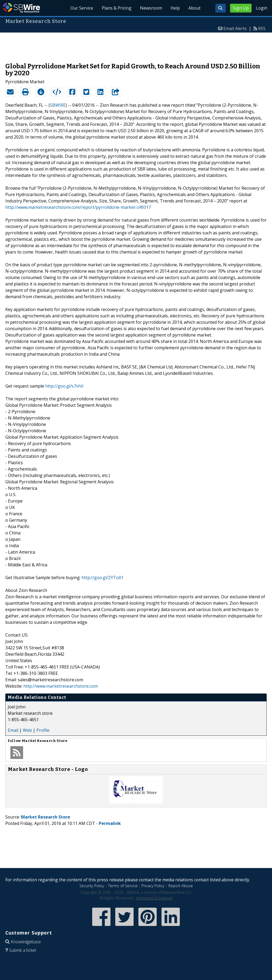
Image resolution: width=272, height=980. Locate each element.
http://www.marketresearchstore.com (61, 686)
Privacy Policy (153, 886)
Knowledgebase (26, 942)
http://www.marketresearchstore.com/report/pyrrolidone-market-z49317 (78, 207)
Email (13, 730)
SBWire (21, 8)
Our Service (82, 8)
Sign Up (241, 8)
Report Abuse (181, 886)
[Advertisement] (136, 45)
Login (262, 8)
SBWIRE (58, 105)
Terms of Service (123, 886)
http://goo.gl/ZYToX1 (103, 578)
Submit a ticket (23, 950)
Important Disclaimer (155, 898)
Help (175, 8)
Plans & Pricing (117, 8)
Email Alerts (235, 28)
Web (27, 730)
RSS (262, 28)
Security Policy (92, 886)
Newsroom (151, 8)
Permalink (110, 823)
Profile (43, 730)
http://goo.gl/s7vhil (64, 386)
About (194, 8)
